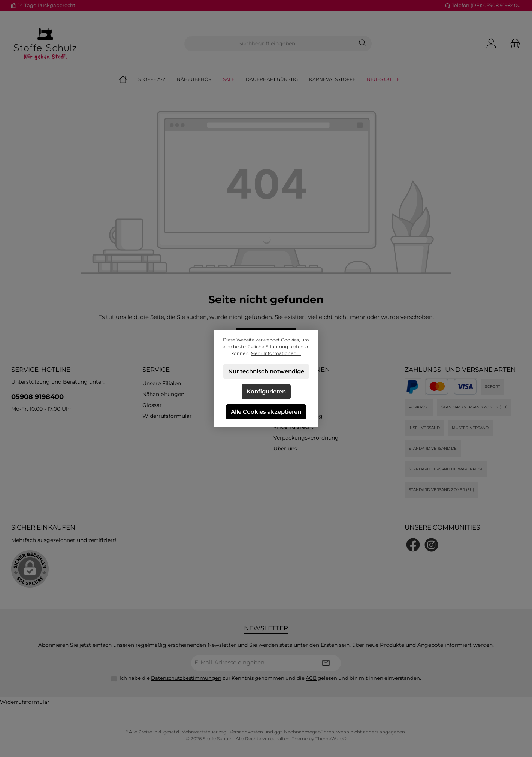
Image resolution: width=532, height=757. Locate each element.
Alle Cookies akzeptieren (266, 412)
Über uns (285, 449)
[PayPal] (413, 387)
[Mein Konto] (491, 44)
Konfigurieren (266, 391)
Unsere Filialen (162, 383)
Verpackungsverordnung (306, 438)
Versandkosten (246, 732)
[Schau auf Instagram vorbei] (431, 545)
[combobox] (269, 44)
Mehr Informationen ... (276, 353)
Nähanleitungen (163, 394)
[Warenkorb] (513, 44)
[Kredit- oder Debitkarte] (451, 387)
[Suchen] (363, 44)
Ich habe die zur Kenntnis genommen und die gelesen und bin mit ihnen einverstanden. (270, 678)
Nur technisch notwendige (266, 371)
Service (156, 370)
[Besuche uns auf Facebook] (413, 545)
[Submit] (326, 663)
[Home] (129, 79)
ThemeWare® (331, 738)
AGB (311, 678)
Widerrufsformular (167, 416)
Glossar (152, 405)
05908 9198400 (37, 397)
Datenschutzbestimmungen (186, 678)
